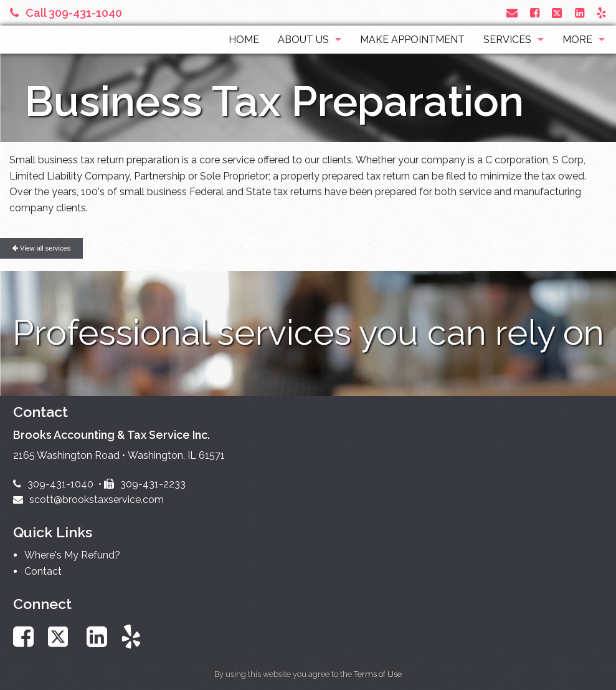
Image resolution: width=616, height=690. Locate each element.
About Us (303, 40)
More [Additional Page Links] (577, 40)
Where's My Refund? (72, 555)
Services (507, 40)
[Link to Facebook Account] (535, 13)
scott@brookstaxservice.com (88, 500)
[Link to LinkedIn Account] (580, 13)
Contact (43, 571)
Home (244, 40)
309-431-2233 (145, 484)
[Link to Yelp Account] (601, 13)
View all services (41, 248)
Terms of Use (378, 674)
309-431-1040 (53, 484)
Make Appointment (412, 40)
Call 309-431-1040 (66, 13)
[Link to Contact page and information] (512, 13)
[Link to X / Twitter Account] (558, 13)
